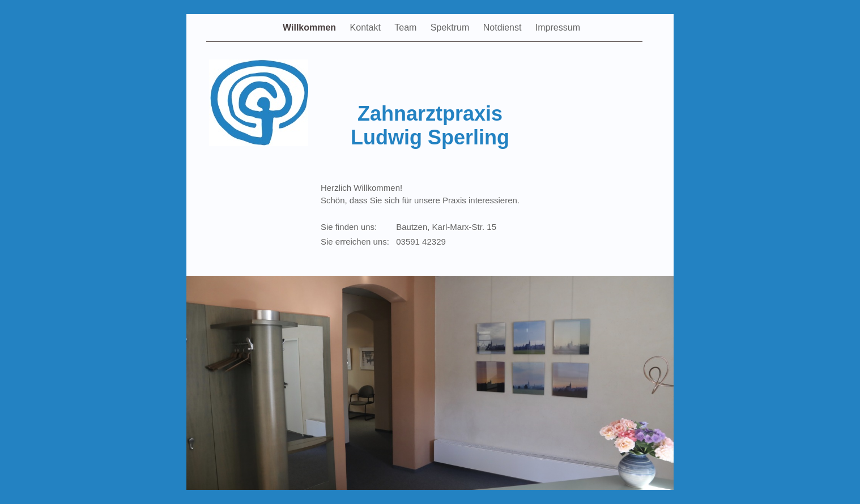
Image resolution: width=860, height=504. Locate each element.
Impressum (558, 27)
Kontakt (367, 27)
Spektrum (451, 27)
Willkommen (311, 27)
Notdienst (504, 27)
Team (407, 27)
